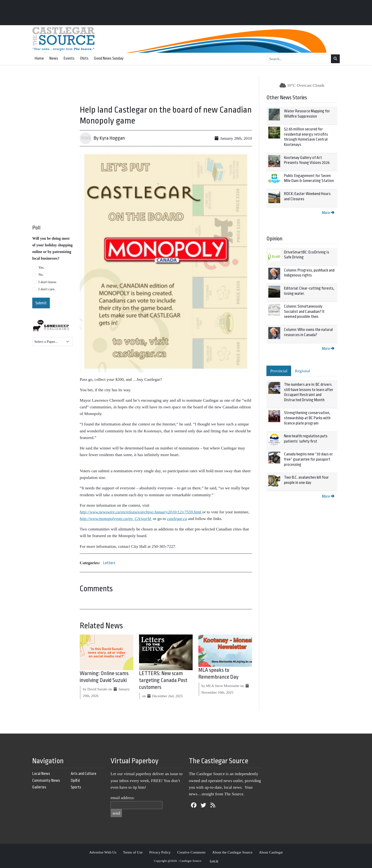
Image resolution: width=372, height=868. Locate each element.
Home (39, 58)
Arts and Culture (84, 774)
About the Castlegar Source (232, 852)
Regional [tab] (302, 371)
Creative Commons (191, 852)
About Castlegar (271, 852)
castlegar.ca (177, 519)
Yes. (42, 267)
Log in (214, 861)
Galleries (39, 787)
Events (69, 58)
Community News (46, 780)
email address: (123, 798)
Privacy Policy (160, 852)
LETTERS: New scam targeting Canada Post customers (163, 680)
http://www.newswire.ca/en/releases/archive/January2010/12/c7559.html (141, 512)
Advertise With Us (103, 852)
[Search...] (299, 59)
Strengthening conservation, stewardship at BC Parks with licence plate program (307, 418)
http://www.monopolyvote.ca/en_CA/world (116, 519)
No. (41, 275)
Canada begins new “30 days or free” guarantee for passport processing (308, 459)
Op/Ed (75, 780)
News (54, 58)
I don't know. (48, 282)
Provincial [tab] (279, 371)
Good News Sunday (109, 58)
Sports (76, 787)
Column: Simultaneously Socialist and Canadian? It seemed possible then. (304, 311)
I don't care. (47, 289)
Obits (84, 58)
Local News (41, 774)
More (328, 213)
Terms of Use (133, 852)
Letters (109, 563)
